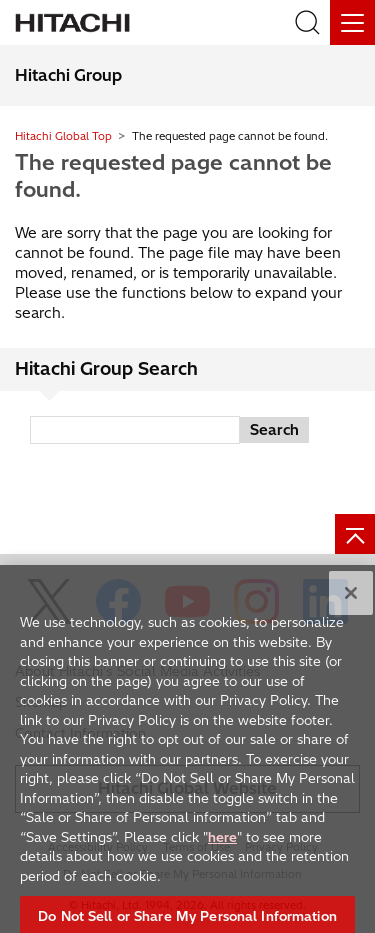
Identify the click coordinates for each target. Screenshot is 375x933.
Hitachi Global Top (63, 136)
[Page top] (355, 534)
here (222, 847)
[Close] (351, 603)
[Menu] (352, 22)
